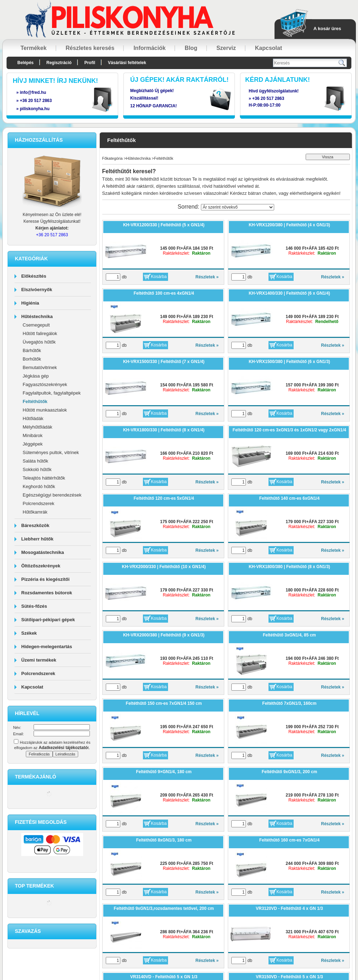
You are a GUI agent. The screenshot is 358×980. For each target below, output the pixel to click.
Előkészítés (34, 276)
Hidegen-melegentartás (47, 647)
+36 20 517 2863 (268, 98)
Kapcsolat (32, 687)
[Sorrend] (238, 207)
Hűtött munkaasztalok (45, 410)
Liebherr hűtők (37, 539)
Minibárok (33, 435)
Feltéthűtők (35, 401)
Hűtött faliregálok (40, 333)
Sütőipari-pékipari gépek (48, 620)
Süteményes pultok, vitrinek (51, 452)
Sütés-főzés (34, 606)
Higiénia (30, 303)
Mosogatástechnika (43, 552)
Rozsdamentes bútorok (47, 593)
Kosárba (159, 277)
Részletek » (207, 277)
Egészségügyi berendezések (52, 495)
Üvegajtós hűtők (39, 342)
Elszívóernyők (37, 290)
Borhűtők (32, 359)
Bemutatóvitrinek (40, 367)
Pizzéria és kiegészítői (45, 579)
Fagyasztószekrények (45, 384)
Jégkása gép (36, 376)
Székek (29, 633)
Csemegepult (36, 325)
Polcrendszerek (39, 503)
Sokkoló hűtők (37, 469)
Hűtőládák (33, 418)
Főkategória (112, 158)
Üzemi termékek (39, 660)
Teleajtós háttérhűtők (44, 478)
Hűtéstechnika (37, 316)
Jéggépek (33, 444)
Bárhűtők (32, 350)
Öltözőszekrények (41, 566)
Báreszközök (35, 525)
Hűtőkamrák (35, 512)
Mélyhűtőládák (37, 427)
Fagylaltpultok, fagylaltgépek (52, 393)
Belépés (25, 63)
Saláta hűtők (35, 461)
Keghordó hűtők (39, 486)
